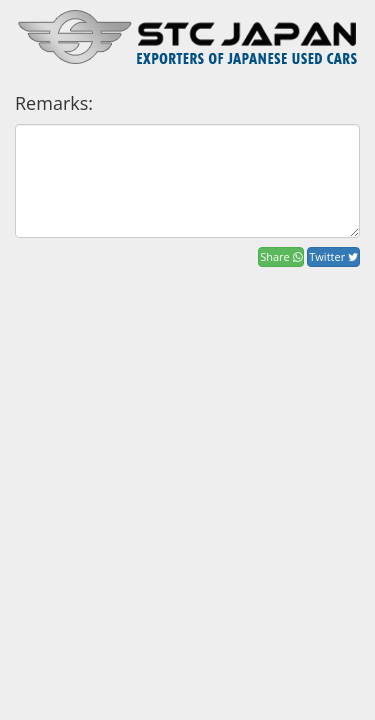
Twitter (333, 256)
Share (280, 256)
